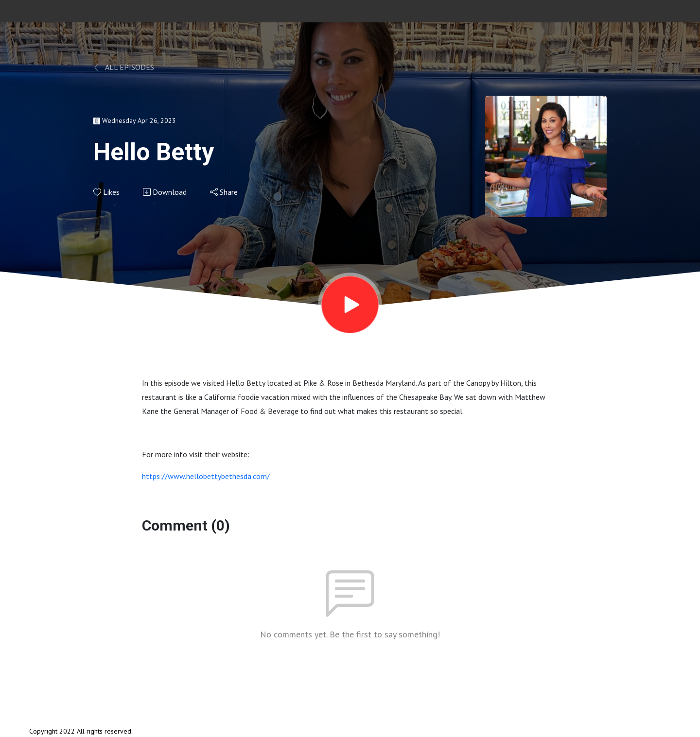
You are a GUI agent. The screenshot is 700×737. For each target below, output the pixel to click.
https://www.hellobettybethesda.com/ (206, 476)
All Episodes (124, 67)
